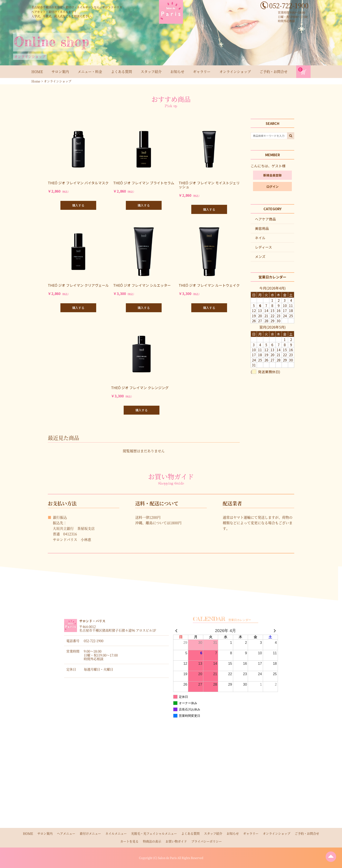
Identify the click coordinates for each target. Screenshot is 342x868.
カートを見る (129, 841)
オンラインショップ (235, 72)
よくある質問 (121, 72)
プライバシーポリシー (207, 841)
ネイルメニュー (116, 833)
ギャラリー (202, 72)
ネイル (260, 238)
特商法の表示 (152, 841)
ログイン (272, 187)
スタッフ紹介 (151, 72)
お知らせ (177, 72)
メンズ (260, 257)
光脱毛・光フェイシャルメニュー (154, 833)
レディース (263, 248)
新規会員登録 (272, 175)
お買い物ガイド (176, 841)
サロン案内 (60, 72)
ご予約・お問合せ (274, 72)
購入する (78, 205)
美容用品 (262, 229)
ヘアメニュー (66, 833)
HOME (37, 72)
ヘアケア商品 (265, 219)
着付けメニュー (90, 833)
